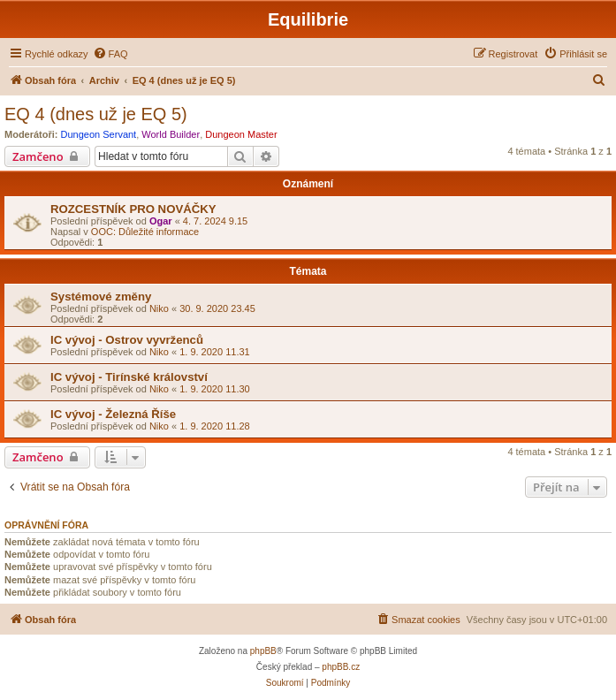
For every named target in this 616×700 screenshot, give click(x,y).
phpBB (263, 651)
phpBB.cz (341, 667)
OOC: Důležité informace (145, 232)
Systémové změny (101, 297)
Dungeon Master (241, 134)
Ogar (161, 221)
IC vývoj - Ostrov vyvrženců (127, 340)
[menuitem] (110, 54)
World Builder (171, 134)
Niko (159, 308)
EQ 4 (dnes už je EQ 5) (96, 114)
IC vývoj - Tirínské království (129, 377)
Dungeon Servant (99, 134)
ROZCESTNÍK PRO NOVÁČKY (133, 209)
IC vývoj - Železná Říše (113, 414)
